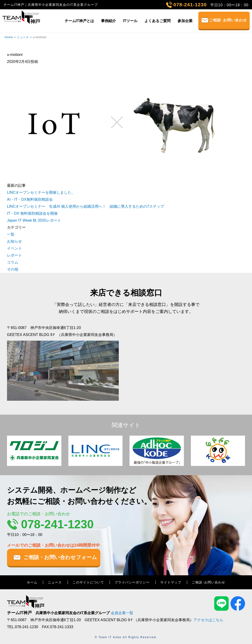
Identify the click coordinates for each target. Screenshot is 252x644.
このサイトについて (88, 582)
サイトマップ (171, 582)
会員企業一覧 (122, 613)
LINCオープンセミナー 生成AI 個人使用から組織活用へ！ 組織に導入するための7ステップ (86, 206)
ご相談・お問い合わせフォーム (60, 557)
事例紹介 (108, 21)
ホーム (32, 582)
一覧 (11, 234)
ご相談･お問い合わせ (228, 20)
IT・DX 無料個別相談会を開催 (32, 213)
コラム (13, 262)
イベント (14, 248)
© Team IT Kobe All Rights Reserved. (126, 637)
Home (9, 37)
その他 (13, 269)
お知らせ (14, 241)
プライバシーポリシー (132, 582)
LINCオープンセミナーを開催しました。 (41, 192)
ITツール (130, 21)
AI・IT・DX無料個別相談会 (30, 199)
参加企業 (185, 21)
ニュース (23, 37)
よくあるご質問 (157, 21)
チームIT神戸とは (79, 21)
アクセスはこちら (208, 620)
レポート (14, 255)
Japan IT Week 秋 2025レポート (34, 220)
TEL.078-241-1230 (23, 627)
